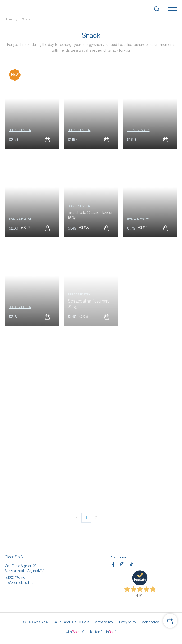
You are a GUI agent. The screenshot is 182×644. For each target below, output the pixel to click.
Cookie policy (150, 622)
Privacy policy (127, 622)
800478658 (17, 578)
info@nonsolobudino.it (20, 583)
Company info (103, 622)
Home (9, 19)
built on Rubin (103, 632)
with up (75, 632)
